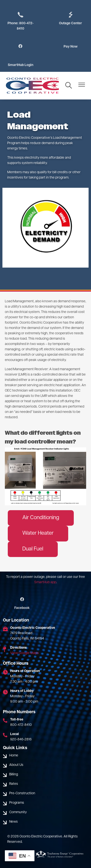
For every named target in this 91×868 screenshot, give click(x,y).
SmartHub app (45, 582)
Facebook (22, 604)
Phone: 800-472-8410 (21, 21)
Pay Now (71, 47)
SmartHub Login (21, 65)
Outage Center (70, 18)
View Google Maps (25, 653)
